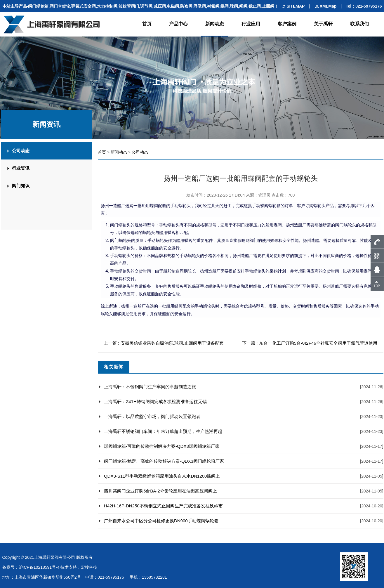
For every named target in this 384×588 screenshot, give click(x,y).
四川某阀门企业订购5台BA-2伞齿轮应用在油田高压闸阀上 (160, 491)
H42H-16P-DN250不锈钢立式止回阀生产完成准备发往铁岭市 (163, 506)
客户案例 (287, 24)
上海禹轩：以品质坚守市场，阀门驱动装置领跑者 (152, 416)
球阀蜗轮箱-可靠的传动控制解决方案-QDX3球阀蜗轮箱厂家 (162, 446)
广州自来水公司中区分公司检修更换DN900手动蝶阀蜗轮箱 (161, 521)
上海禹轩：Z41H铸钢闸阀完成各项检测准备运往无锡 (155, 401)
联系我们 (359, 24)
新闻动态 (215, 24)
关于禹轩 (323, 24)
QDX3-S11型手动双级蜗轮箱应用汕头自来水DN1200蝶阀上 (162, 476)
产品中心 (178, 24)
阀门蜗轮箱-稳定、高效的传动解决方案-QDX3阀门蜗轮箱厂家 (164, 461)
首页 (147, 24)
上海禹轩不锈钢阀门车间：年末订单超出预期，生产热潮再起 (163, 431)
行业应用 (251, 24)
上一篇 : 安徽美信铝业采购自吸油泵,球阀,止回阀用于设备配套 (164, 343)
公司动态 (140, 152)
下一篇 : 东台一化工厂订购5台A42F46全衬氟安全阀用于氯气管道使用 (310, 343)
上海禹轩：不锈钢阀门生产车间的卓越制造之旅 (150, 387)
